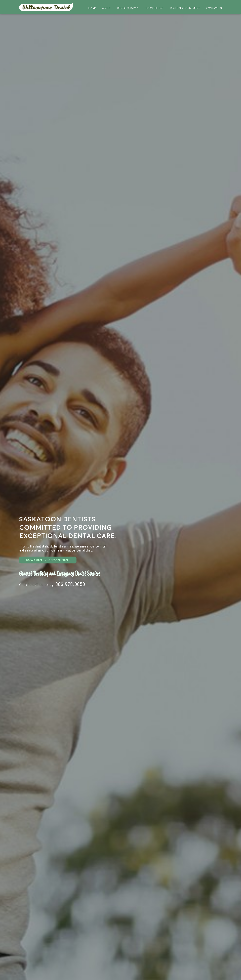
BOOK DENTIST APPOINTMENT (48, 560)
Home (46, 7)
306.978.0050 (70, 584)
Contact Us (214, 8)
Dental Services (128, 8)
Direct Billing (154, 8)
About (106, 8)
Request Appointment (185, 8)
